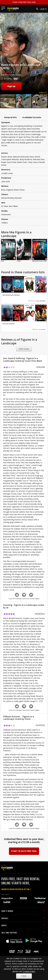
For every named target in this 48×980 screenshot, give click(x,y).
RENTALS (23, 919)
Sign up (11, 86)
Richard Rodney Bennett (12, 199)
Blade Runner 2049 (40, 261)
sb (7, 608)
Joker (19, 261)
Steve (28, 719)
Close (24, 976)
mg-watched (41, 301)
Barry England (7, 190)
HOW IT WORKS (23, 911)
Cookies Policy (29, 972)
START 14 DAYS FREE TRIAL (24, 852)
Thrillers (4, 223)
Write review (24, 349)
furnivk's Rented (9, 324)
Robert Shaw (19, 190)
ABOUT (23, 926)
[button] (36, 9)
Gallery (43, 93)
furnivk (43, 330)
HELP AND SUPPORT (23, 933)
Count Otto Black (33, 361)
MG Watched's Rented (11, 295)
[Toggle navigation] (4, 8)
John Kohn (6, 182)
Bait (3, 261)
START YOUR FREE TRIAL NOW (24, 2)
